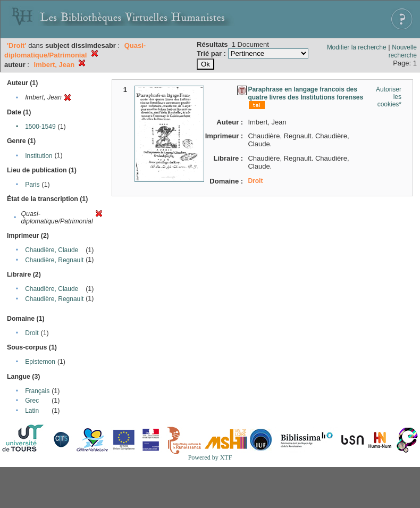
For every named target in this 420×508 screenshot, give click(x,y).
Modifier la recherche (357, 47)
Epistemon (40, 362)
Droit (32, 333)
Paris (32, 185)
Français (37, 391)
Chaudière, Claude (52, 250)
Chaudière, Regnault (54, 260)
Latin (32, 411)
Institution (39, 156)
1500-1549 (40, 127)
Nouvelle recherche (403, 51)
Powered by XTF (210, 457)
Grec (32, 401)
